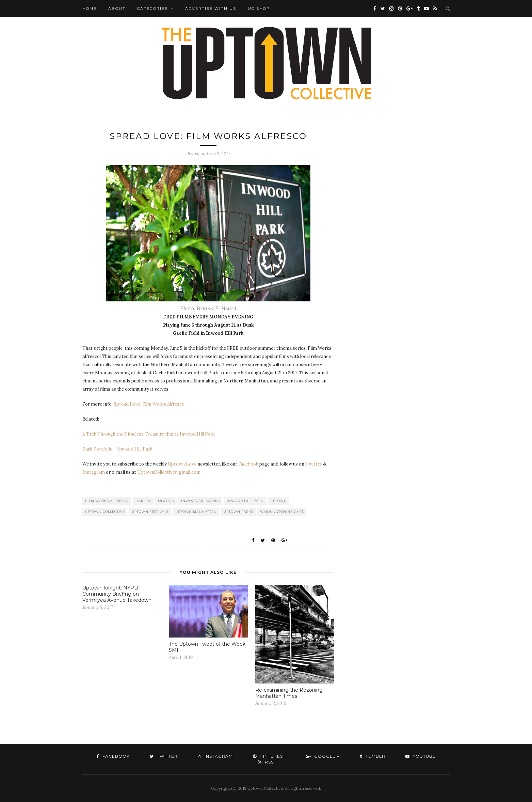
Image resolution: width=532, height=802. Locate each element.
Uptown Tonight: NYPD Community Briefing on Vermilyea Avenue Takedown (117, 594)
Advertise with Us (211, 9)
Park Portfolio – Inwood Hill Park (117, 449)
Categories (152, 9)
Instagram (94, 472)
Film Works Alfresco (107, 501)
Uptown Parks (238, 512)
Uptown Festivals (150, 512)
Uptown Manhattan (196, 512)
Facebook (248, 464)
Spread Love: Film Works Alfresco (149, 404)
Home (90, 9)
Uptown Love (182, 464)
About (117, 9)
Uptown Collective (105, 512)
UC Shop (259, 9)
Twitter (314, 464)
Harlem (143, 501)
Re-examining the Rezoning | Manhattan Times (291, 693)
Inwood (166, 501)
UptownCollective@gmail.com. (169, 472)
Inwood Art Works (200, 501)
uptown (279, 501)
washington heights (282, 512)
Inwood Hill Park (245, 501)
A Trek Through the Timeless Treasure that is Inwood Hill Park (149, 434)
